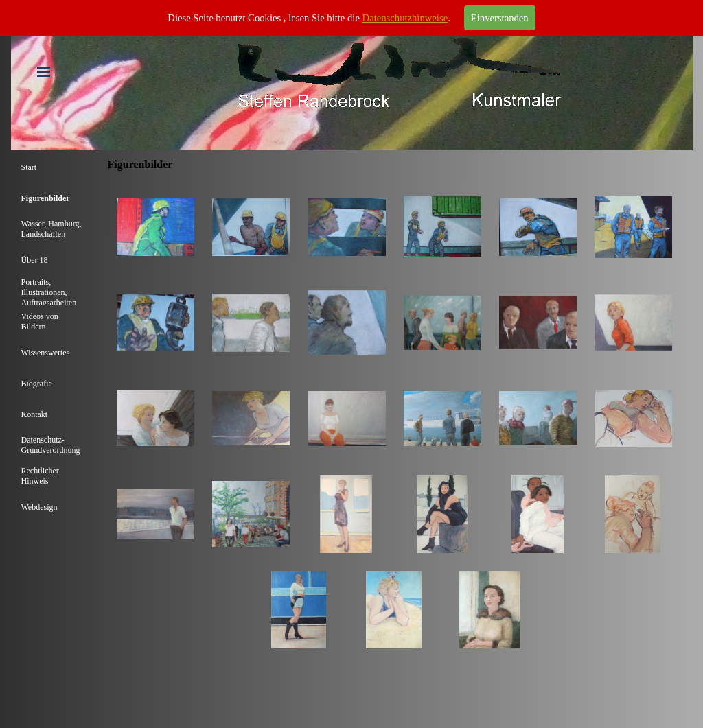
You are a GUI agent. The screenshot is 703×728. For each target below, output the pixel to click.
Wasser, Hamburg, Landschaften (51, 229)
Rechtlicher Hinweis (40, 476)
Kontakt (35, 414)
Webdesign (39, 507)
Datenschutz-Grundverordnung (51, 445)
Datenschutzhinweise (405, 18)
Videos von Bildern (40, 321)
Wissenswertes (46, 353)
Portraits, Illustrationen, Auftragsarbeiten (49, 292)
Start (29, 167)
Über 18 (35, 260)
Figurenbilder (46, 198)
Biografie (37, 384)
